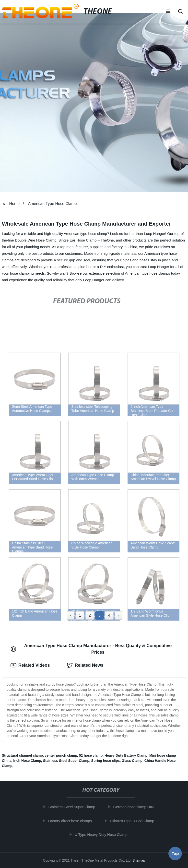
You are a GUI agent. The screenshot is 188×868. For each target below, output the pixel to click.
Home (15, 204)
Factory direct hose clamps (72, 821)
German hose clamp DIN (135, 807)
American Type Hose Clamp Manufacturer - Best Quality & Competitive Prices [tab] (91, 649)
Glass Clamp (132, 761)
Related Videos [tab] (30, 665)
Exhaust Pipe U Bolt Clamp (134, 821)
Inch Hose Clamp (27, 761)
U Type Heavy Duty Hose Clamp (103, 835)
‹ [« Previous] (71, 615)
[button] (168, 12)
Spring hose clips (106, 761)
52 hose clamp (91, 755)
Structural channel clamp (22, 755)
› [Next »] (119, 615)
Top (175, 855)
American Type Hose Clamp (53, 204)
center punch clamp (61, 755)
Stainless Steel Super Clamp (66, 761)
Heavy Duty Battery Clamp (126, 755)
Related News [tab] (85, 665)
